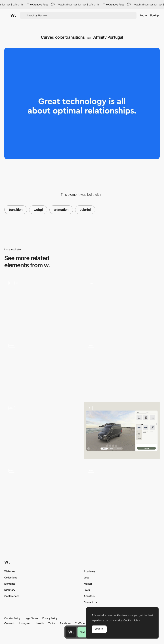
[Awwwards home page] (71, 632)
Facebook (66, 623)
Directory (10, 590)
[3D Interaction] (122, 306)
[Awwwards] (13, 15)
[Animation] (42, 306)
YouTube (80, 623)
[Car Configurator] (122, 431)
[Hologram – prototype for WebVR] (42, 429)
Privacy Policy (50, 618)
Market (88, 584)
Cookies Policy (12, 618)
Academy (89, 571)
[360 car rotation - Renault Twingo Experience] (122, 367)
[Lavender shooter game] (122, 492)
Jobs (87, 577)
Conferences (12, 596)
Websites (10, 571)
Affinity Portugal (108, 37)
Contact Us (90, 602)
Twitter (52, 623)
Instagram (25, 623)
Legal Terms (31, 618)
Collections (11, 577)
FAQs (87, 590)
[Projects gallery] (42, 368)
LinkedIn (39, 623)
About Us (89, 596)
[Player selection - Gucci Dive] (42, 492)
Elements (10, 584)
